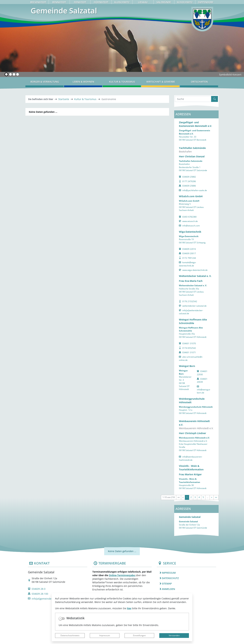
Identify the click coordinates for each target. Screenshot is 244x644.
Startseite (64, 99)
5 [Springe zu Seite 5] (203, 497)
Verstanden (174, 635)
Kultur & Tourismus (85, 99)
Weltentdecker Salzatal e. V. (195, 276)
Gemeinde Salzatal (190, 517)
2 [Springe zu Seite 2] (191, 497)
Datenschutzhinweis (70, 635)
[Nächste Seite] (212, 497)
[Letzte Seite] (216, 497)
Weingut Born (187, 366)
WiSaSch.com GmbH (191, 196)
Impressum (105, 635)
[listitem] (186, 573)
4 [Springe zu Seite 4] (199, 497)
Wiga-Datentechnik (190, 232)
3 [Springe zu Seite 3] (195, 497)
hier (129, 608)
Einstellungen (139, 635)
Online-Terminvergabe (122, 575)
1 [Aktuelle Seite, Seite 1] (187, 497)
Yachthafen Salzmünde (192, 148)
